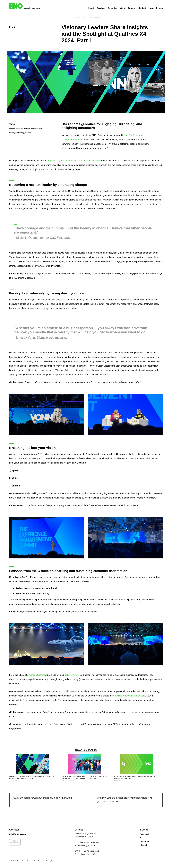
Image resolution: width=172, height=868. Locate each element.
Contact (142, 8)
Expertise (112, 8)
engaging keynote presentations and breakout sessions (74, 161)
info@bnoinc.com (18, 850)
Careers (132, 8)
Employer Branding (17, 148)
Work (122, 8)
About (91, 8)
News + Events (156, 8)
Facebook (145, 850)
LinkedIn (144, 861)
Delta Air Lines (72, 675)
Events (28, 148)
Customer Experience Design (33, 144)
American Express (36, 675)
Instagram (145, 857)
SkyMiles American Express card (129, 696)
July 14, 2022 (118, 781)
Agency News (15, 144)
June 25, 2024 (14, 781)
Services (101, 8)
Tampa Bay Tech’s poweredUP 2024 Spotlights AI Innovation (42, 798)
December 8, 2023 (68, 781)
